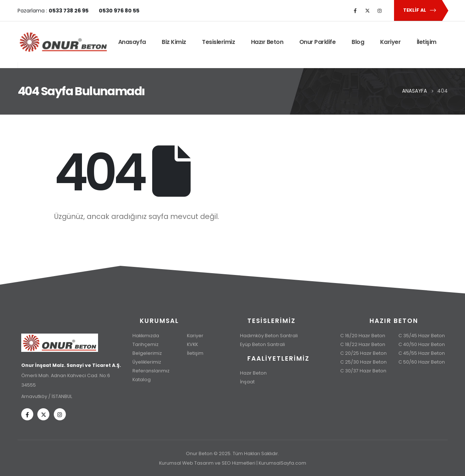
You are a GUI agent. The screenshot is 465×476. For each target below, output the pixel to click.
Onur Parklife (318, 42)
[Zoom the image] (71, 338)
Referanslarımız (151, 371)
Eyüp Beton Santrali (262, 344)
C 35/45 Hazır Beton (422, 336)
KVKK (192, 344)
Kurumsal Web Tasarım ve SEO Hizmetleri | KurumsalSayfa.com (233, 463)
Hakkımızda (146, 336)
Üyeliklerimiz (147, 362)
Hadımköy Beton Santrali (269, 336)
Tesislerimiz (218, 42)
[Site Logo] (63, 42)
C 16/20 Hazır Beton (363, 336)
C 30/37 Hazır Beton (363, 371)
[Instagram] (379, 11)
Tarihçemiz (145, 344)
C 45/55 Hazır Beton (422, 353)
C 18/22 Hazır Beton (363, 344)
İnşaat (247, 382)
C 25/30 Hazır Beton (363, 362)
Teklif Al (420, 10)
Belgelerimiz (147, 353)
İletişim (427, 42)
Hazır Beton (267, 42)
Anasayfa (132, 42)
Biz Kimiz (174, 42)
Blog (358, 42)
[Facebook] (355, 11)
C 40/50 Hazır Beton (422, 344)
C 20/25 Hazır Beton (363, 353)
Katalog (142, 380)
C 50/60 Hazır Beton (422, 362)
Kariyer (391, 42)
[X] (367, 11)
